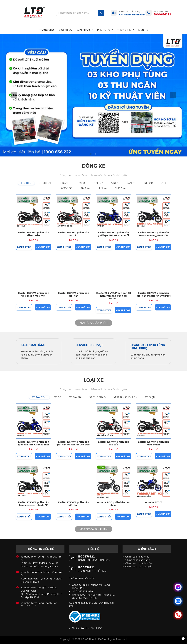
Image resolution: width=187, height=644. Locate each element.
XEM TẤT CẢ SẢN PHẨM (94, 323)
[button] (14, 95)
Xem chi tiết (24, 247)
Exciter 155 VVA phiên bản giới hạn (74, 294)
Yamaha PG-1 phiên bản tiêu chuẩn (113, 503)
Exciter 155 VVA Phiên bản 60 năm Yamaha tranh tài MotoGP (114, 296)
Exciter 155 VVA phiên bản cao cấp (74, 234)
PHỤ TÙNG (105, 30)
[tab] (26, 183)
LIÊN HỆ (143, 30)
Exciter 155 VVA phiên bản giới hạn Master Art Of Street (154, 294)
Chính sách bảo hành (138, 560)
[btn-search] (101, 13)
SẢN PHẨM (85, 30)
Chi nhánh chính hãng (132, 14)
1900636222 (163, 14)
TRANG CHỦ (47, 30)
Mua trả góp (43, 247)
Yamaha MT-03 (154, 502)
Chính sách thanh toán (139, 563)
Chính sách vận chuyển (139, 566)
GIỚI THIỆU (65, 30)
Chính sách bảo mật (137, 557)
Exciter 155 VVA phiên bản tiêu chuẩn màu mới (34, 294)
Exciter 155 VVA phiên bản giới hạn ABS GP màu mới (113, 234)
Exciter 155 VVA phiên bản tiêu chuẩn (34, 234)
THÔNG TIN (125, 30)
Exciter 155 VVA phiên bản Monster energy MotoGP (153, 234)
